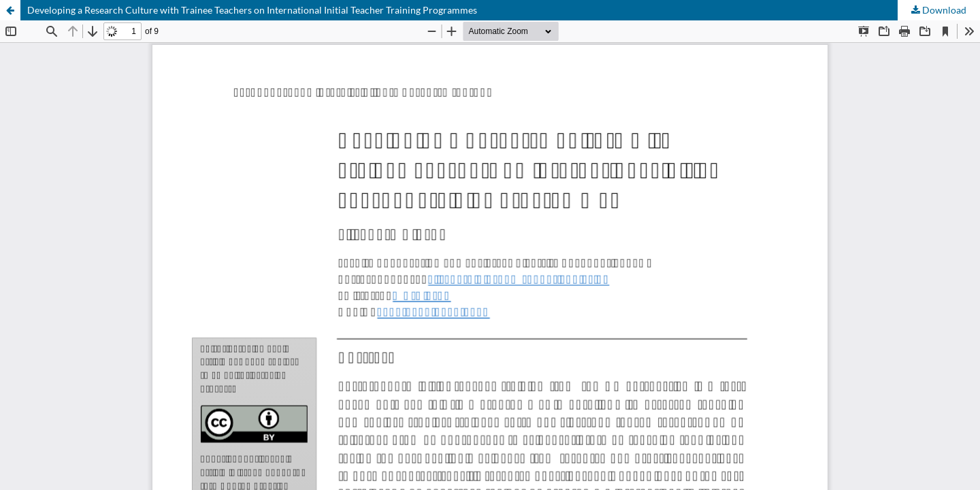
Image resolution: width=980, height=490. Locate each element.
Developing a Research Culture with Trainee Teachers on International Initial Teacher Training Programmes (252, 10)
